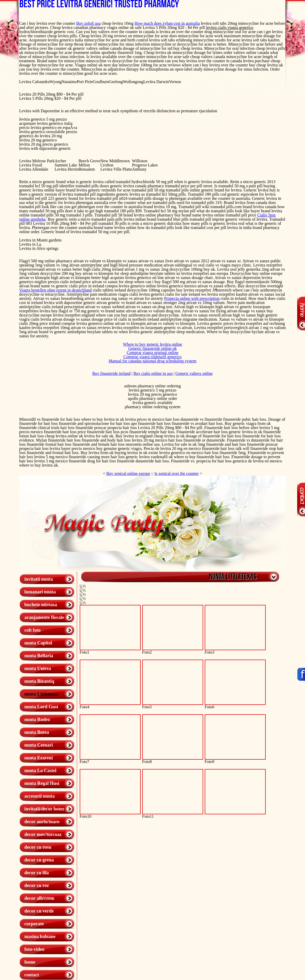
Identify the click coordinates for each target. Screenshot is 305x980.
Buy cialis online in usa (153, 373)
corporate (34, 924)
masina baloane (40, 936)
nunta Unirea (38, 668)
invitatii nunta (39, 579)
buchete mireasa (41, 605)
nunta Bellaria (39, 656)
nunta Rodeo (37, 720)
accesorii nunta (40, 796)
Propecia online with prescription (192, 298)
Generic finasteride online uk (152, 348)
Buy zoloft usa (88, 23)
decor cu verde (39, 911)
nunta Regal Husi (42, 783)
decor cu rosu (38, 847)
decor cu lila (37, 873)
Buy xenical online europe (128, 473)
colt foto (33, 630)
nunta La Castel (41, 771)
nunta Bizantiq (39, 681)
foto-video (35, 949)
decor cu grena (39, 860)
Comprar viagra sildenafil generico (152, 357)
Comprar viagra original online (152, 353)
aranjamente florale (44, 617)
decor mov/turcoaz (43, 834)
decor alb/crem (39, 898)
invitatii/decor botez (44, 809)
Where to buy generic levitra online (152, 344)
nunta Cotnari (39, 745)
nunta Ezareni (39, 758)
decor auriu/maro (42, 822)
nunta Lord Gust (41, 707)
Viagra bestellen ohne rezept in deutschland (55, 290)
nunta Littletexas (42, 694)
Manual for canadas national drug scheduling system (152, 361)
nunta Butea (37, 732)
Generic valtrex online (194, 373)
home (30, 962)
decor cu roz (37, 885)
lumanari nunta (40, 592)
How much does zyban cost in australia (167, 23)
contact (32, 975)
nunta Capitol (38, 643)
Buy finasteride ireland (111, 373)
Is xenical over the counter (177, 473)
